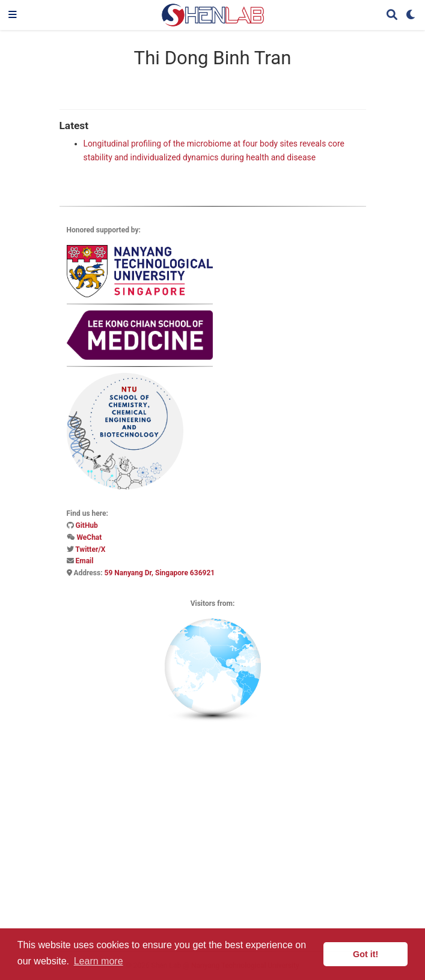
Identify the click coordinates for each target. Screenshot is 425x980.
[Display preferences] (411, 15)
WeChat (89, 537)
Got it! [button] (365, 954)
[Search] (392, 15)
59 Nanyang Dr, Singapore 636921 (160, 573)
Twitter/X (90, 549)
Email (84, 561)
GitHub (86, 525)
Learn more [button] (99, 961)
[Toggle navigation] (13, 15)
